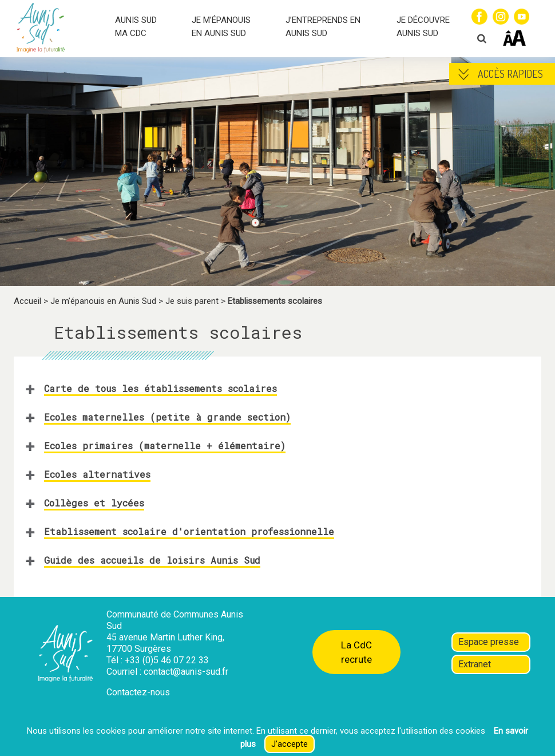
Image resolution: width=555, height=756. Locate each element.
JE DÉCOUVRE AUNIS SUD (423, 27)
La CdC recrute (356, 652)
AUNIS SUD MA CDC (136, 27)
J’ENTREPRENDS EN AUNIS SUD (323, 27)
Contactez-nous (138, 692)
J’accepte (290, 744)
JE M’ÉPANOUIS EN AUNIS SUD (221, 27)
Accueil (27, 301)
